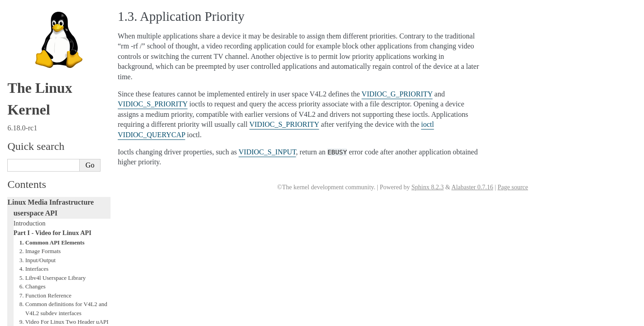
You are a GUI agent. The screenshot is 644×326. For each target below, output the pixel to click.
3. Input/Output (38, 55)
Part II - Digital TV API (44, 187)
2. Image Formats (40, 46)
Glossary (25, 245)
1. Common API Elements (52, 37)
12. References (37, 161)
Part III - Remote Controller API (55, 197)
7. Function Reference (46, 90)
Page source (513, 187)
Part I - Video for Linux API (53, 27)
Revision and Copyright (48, 169)
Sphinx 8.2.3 (427, 187)
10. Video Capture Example (52, 134)
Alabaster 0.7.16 (472, 187)
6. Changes (33, 81)
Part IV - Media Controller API (54, 206)
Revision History (39, 178)
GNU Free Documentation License (59, 255)
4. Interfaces (34, 63)
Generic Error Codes (40, 236)
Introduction (30, 18)
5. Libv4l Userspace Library (53, 72)
